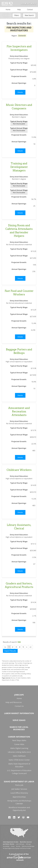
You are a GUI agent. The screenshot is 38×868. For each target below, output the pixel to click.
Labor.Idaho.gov (20, 844)
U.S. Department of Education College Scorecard (19, 772)
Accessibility (6, 846)
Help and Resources (14, 702)
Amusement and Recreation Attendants (19, 411)
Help (19, 10)
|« (5, 647)
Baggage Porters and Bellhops (19, 351)
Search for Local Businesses (19, 728)
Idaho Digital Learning (19, 748)
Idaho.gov (28, 844)
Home (8, 10)
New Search (29, 15)
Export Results (10, 651)
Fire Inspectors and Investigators (19, 48)
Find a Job (19, 785)
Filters (17, 15)
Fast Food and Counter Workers (19, 293)
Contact (30, 10)
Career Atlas (19, 744)
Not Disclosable (19, 124)
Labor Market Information (19, 713)
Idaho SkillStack (19, 756)
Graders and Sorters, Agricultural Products (19, 585)
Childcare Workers (19, 470)
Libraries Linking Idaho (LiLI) (19, 752)
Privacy (13, 846)
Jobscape (19, 695)
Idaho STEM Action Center (19, 760)
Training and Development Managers (19, 167)
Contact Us (19, 706)
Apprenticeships (19, 797)
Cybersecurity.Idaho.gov (28, 846)
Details (20, 92)
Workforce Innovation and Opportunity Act (19, 809)
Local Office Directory (19, 793)
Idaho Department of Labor (19, 782)
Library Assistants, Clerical (19, 527)
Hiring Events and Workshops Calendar (19, 802)
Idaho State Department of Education (19, 765)
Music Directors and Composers (19, 107)
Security (18, 846)
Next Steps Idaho (19, 740)
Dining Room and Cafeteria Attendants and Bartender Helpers (19, 231)
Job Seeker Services (19, 789)
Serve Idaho (19, 720)
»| (31, 647)
